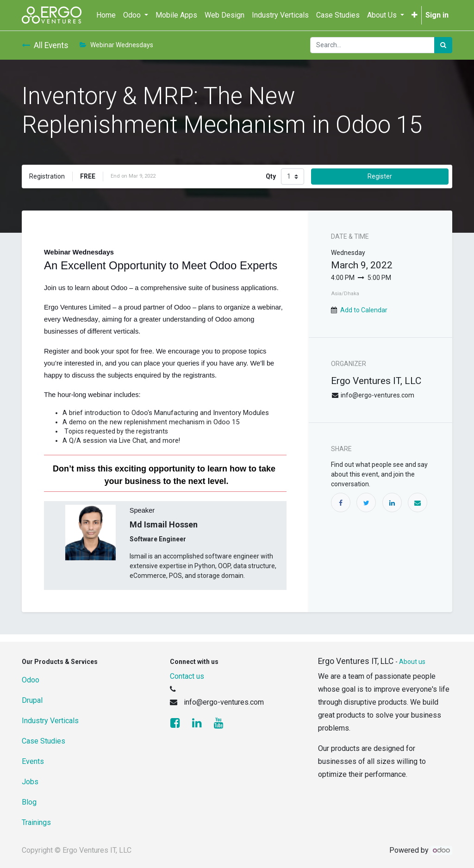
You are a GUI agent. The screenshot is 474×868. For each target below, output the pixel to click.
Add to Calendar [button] (364, 310)
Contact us (187, 676)
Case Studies (44, 741)
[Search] (443, 45)
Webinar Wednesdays (116, 45)
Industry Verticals (50, 721)
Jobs (30, 782)
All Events (45, 45)
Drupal (32, 700)
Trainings (36, 822)
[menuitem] (106, 15)
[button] (415, 15)
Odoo (31, 680)
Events (33, 761)
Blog (29, 802)
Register (380, 176)
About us (412, 662)
